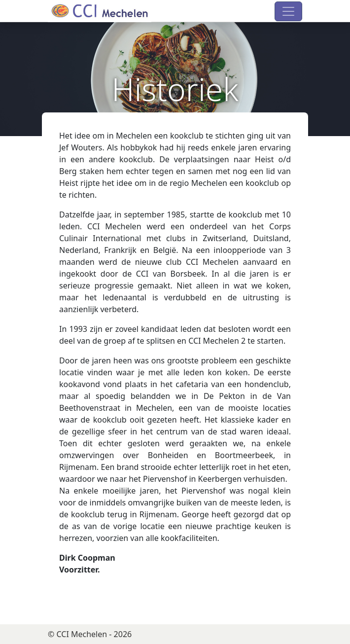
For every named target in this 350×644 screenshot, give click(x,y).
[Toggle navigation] (288, 11)
